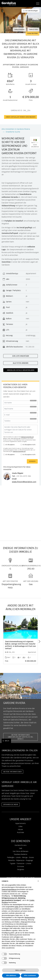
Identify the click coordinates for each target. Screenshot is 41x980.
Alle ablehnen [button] (11, 975)
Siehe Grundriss (19, 29)
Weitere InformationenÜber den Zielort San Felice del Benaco (21, 737)
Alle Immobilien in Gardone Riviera (16, 129)
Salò (21, 848)
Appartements (21, 823)
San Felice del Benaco (20, 851)
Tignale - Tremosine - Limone (20, 863)
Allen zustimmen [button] (30, 975)
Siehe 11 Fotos (33, 29)
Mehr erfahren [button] (20, 970)
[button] (38, 881)
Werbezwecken (30, 917)
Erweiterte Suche (13, 132)
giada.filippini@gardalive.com (24, 482)
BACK (7, 741)
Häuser (20, 829)
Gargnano (21, 869)
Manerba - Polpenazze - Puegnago (21, 860)
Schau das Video (32, 33)
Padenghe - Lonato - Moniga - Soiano (20, 857)
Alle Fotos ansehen (21, 363)
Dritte (16, 907)
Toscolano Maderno (20, 854)
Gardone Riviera (20, 845)
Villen (20, 826)
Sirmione (21, 866)
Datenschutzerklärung (27, 437)
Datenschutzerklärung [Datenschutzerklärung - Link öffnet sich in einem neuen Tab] (9, 889)
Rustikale (20, 832)
